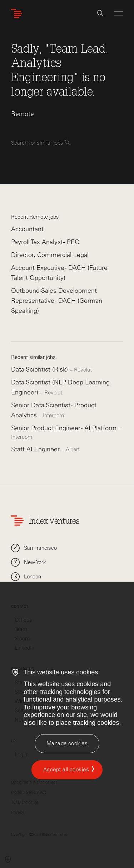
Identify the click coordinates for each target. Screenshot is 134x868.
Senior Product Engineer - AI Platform (65, 428)
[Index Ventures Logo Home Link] (18, 13)
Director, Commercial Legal (50, 255)
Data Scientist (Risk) (40, 369)
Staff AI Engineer (36, 449)
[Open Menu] (119, 13)
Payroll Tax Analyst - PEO (45, 242)
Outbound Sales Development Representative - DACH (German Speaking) (57, 301)
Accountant (27, 229)
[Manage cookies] (67, 744)
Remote (23, 114)
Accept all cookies (66, 770)
